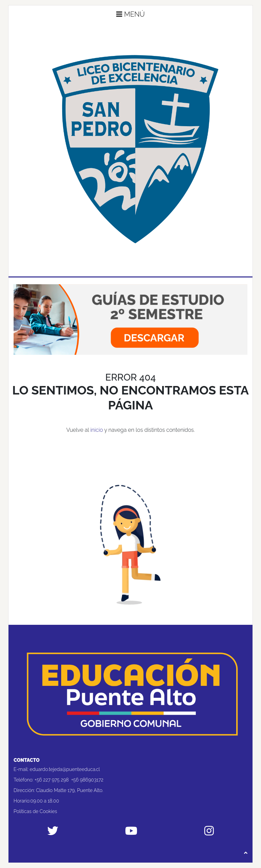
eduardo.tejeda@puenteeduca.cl (65, 769)
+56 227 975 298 (52, 780)
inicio (97, 430)
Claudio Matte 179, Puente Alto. (69, 790)
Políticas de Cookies (35, 811)
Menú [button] (130, 14)
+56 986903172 (88, 780)
